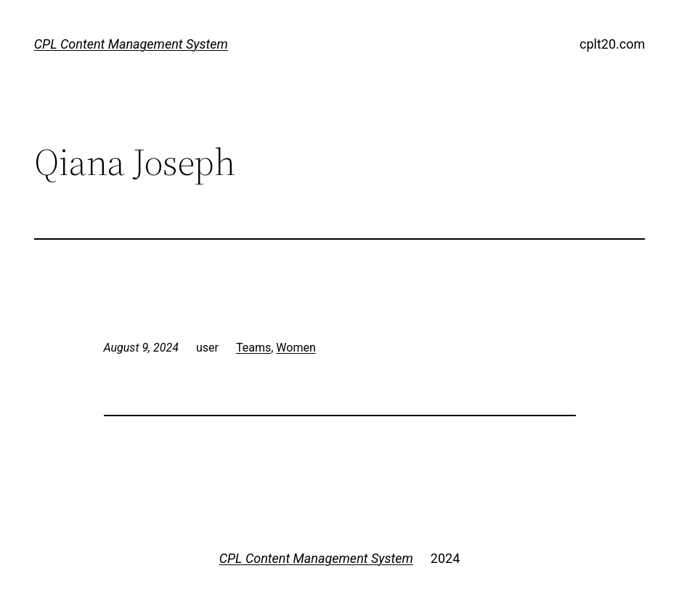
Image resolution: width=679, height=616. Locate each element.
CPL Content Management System (131, 44)
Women (296, 348)
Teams (253, 348)
